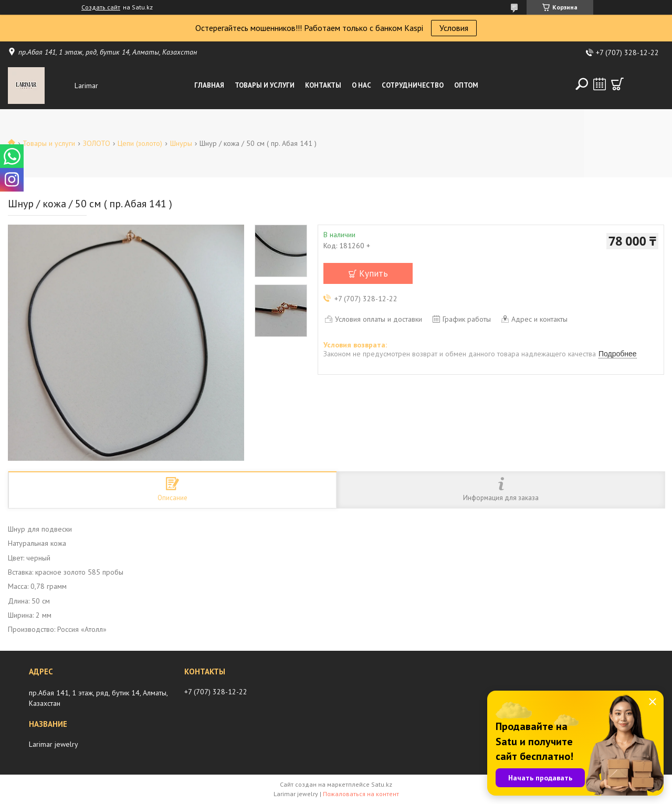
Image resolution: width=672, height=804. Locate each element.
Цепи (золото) (140, 143)
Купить (374, 273)
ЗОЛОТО (97, 143)
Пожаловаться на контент (361, 794)
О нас (361, 85)
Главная (209, 85)
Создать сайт (101, 7)
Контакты (323, 85)
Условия (454, 28)
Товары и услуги (265, 85)
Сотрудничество (413, 85)
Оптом (466, 85)
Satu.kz (382, 784)
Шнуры (181, 143)
